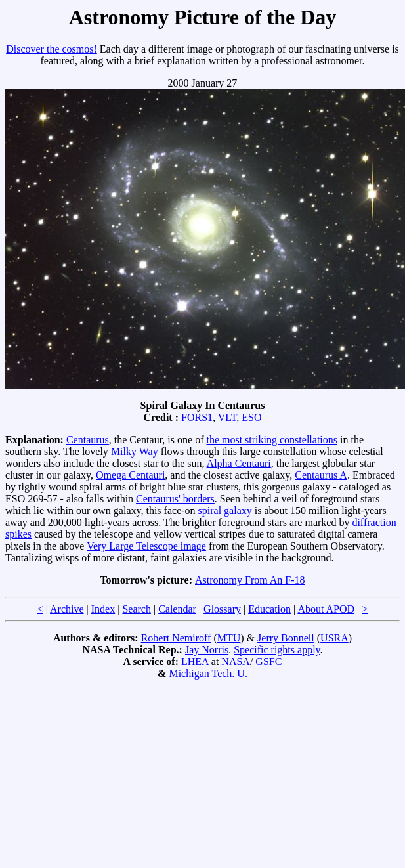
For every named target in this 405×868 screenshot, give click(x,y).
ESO (251, 417)
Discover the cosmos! (52, 49)
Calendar (177, 609)
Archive (67, 609)
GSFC (268, 662)
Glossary (222, 609)
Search (137, 609)
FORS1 (197, 417)
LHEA (195, 662)
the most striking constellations (272, 440)
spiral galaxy (225, 510)
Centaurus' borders (175, 499)
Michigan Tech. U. (208, 673)
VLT (227, 417)
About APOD (326, 609)
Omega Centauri (130, 475)
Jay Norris (207, 650)
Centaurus (88, 440)
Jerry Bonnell (286, 638)
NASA (236, 662)
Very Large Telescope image (146, 546)
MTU (229, 638)
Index (103, 609)
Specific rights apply (277, 650)
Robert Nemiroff (176, 638)
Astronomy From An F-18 (250, 580)
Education (269, 609)
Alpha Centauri (239, 463)
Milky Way (135, 451)
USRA (334, 638)
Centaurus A (321, 475)
